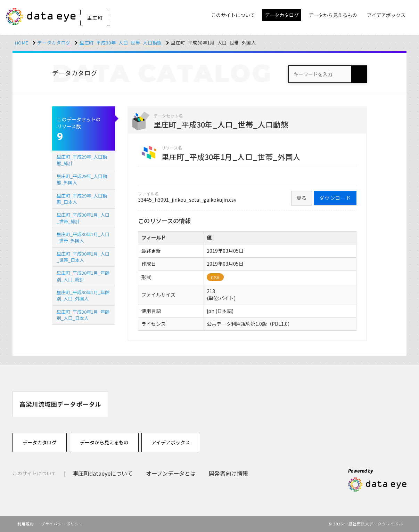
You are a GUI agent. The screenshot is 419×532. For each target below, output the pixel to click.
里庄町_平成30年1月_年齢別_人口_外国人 (83, 295)
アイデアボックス (171, 442)
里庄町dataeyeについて (103, 473)
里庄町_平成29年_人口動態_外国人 (82, 179)
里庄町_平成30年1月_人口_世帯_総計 (83, 218)
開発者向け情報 (228, 473)
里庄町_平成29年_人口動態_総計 (82, 160)
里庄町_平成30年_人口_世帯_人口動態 (121, 43)
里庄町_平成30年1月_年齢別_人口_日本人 (83, 315)
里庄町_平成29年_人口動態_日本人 (82, 199)
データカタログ (54, 43)
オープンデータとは (171, 473)
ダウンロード (335, 198)
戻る (302, 198)
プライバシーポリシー (62, 524)
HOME (22, 43)
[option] (60, 404)
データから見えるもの (104, 442)
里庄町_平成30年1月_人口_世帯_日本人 (83, 257)
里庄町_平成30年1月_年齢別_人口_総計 (83, 276)
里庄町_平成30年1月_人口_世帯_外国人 (83, 237)
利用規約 (26, 524)
